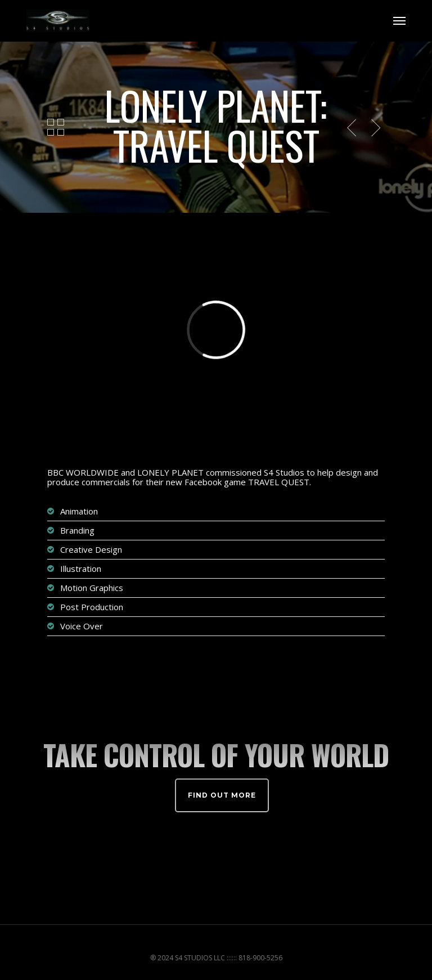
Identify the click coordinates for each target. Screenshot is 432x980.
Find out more (222, 795)
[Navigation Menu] (399, 21)
